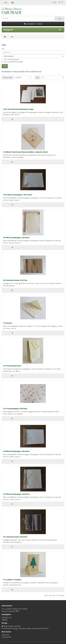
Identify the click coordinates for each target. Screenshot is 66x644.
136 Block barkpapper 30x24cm (16, 451)
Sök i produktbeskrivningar (12, 62)
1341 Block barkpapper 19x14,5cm (17, 195)
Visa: (38, 78)
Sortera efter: (8, 78)
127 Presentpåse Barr (12, 366)
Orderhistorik (6, 637)
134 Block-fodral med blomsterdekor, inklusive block (25, 152)
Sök (12, 37)
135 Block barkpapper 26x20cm (16, 237)
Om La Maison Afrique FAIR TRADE (15, 609)
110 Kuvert (8, 323)
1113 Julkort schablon (12, 580)
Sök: (3, 49)
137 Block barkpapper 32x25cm (16, 494)
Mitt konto (5, 635)
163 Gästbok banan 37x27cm (15, 280)
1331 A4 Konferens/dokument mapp (18, 109)
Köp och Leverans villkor (11, 611)
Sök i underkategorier (11, 59)
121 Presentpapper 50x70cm (15, 408)
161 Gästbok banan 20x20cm (15, 537)
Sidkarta (5, 620)
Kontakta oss (7, 617)
